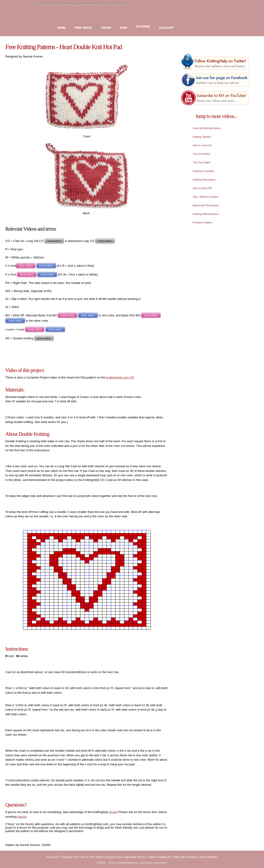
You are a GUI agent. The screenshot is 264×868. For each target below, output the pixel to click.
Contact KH (69, 857)
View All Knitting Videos (207, 128)
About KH (53, 857)
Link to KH (87, 857)
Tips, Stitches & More (206, 197)
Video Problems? (160, 857)
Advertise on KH (135, 857)
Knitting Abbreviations (206, 214)
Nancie (22, 817)
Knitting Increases (203, 171)
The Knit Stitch (201, 154)
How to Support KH (109, 857)
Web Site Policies (185, 857)
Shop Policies (209, 857)
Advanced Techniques (206, 205)
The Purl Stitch (202, 162)
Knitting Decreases (204, 180)
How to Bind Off (202, 188)
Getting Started (202, 137)
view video (54, 241)
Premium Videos (203, 222)
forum (113, 812)
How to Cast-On (202, 145)
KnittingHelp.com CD (120, 377)
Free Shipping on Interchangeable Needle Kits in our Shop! (82, 4)
